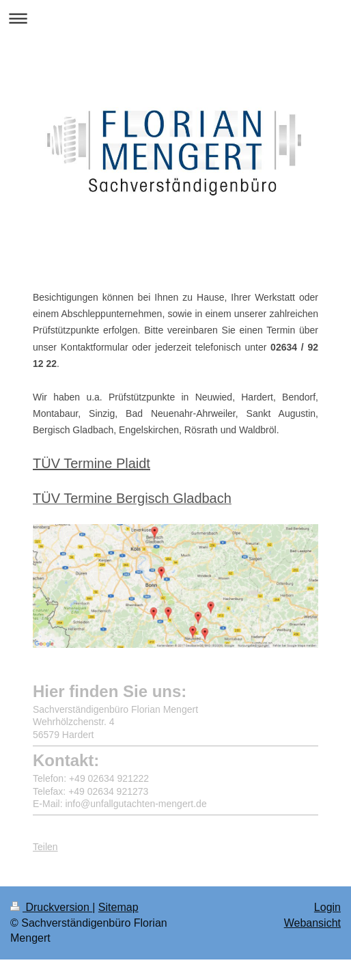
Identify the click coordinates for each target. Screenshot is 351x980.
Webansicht (312, 923)
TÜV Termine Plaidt (92, 463)
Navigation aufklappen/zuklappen (175, 18)
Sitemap (118, 907)
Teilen (45, 835)
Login (327, 907)
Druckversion (51, 907)
